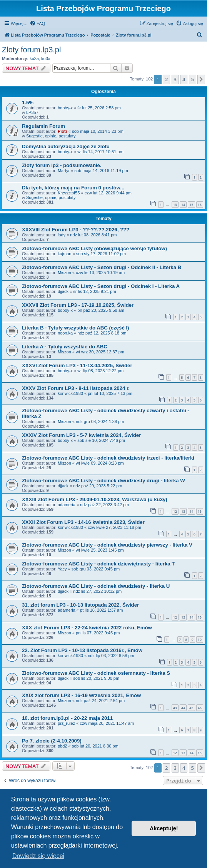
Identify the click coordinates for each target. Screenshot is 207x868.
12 (175, 511)
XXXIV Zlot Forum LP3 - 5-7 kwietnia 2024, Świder (81, 435)
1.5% (28, 103)
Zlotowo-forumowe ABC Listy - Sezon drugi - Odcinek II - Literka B (102, 267)
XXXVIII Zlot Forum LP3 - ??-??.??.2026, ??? (76, 230)
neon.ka (65, 333)
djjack (63, 291)
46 (200, 708)
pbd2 (62, 746)
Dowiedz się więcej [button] (38, 856)
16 (200, 205)
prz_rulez (66, 723)
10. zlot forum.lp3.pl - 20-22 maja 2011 (67, 718)
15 (191, 205)
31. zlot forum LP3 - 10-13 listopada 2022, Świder (80, 605)
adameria (67, 505)
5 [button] (193, 79)
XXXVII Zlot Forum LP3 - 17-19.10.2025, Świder (78, 305)
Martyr (64, 171)
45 (191, 708)
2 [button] (166, 79)
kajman (64, 254)
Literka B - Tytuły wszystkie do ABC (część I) (75, 328)
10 (200, 640)
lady (62, 235)
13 (175, 205)
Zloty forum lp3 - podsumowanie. (62, 165)
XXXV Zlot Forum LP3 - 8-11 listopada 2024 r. (76, 388)
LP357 (32, 112)
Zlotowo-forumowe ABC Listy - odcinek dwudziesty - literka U (96, 586)
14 (183, 205)
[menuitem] (37, 23)
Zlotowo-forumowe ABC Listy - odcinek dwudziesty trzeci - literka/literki (108, 458)
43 (175, 708)
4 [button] (184, 79)
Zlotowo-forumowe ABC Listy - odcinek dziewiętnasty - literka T (98, 564)
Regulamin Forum (43, 126)
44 (183, 708)
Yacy (62, 569)
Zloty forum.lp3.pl (31, 50)
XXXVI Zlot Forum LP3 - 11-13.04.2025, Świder (77, 365)
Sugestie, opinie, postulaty (51, 136)
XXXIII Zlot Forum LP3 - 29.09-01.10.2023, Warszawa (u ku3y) (95, 499)
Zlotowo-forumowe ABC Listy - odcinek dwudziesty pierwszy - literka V (107, 545)
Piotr (63, 131)
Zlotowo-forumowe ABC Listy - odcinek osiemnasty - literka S (96, 673)
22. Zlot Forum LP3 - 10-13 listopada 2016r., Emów (82, 650)
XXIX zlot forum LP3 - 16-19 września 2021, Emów (81, 695)
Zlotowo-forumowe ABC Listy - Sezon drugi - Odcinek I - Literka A (101, 286)
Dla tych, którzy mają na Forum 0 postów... (73, 188)
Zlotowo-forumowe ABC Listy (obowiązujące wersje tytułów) (94, 248)
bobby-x (65, 108)
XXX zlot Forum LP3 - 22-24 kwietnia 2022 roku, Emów (87, 628)
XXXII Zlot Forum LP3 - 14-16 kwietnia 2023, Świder (83, 522)
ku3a (34, 59)
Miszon (64, 273)
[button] (201, 79)
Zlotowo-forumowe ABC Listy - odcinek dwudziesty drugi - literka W (103, 481)
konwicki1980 (70, 393)
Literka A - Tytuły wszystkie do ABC (65, 347)
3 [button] (175, 79)
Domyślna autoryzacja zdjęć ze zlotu (66, 146)
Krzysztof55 (69, 193)
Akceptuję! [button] (164, 828)
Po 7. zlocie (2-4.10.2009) (52, 741)
